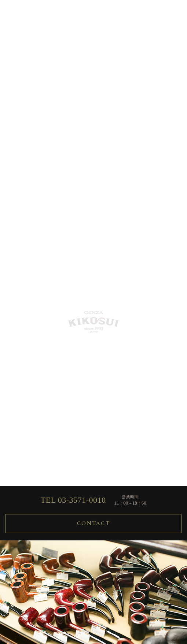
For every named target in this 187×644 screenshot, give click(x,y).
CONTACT (93, 523)
